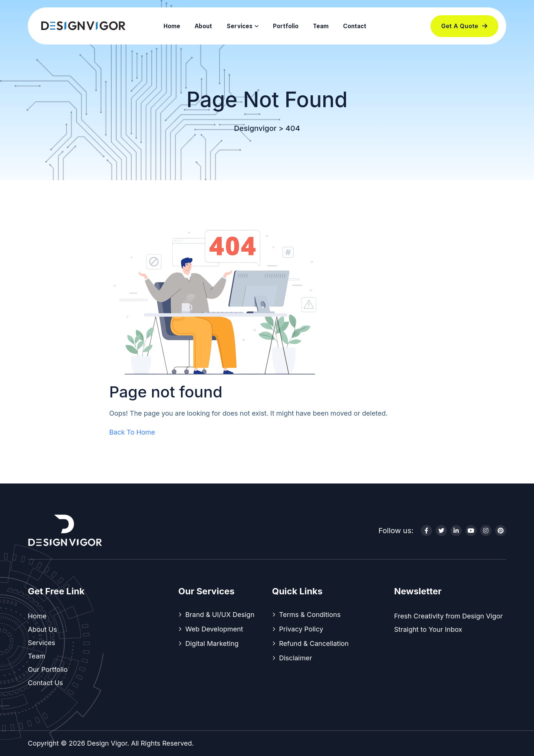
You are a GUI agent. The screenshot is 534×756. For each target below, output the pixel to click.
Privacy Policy (301, 629)
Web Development (214, 629)
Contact (355, 26)
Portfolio (286, 26)
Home (172, 26)
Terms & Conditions (310, 615)
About (203, 26)
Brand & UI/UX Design (220, 615)
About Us (42, 629)
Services (240, 26)
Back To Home (132, 432)
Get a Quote (464, 26)
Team (321, 26)
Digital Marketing (212, 643)
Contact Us (45, 683)
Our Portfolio (48, 669)
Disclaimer (296, 658)
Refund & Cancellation (314, 643)
